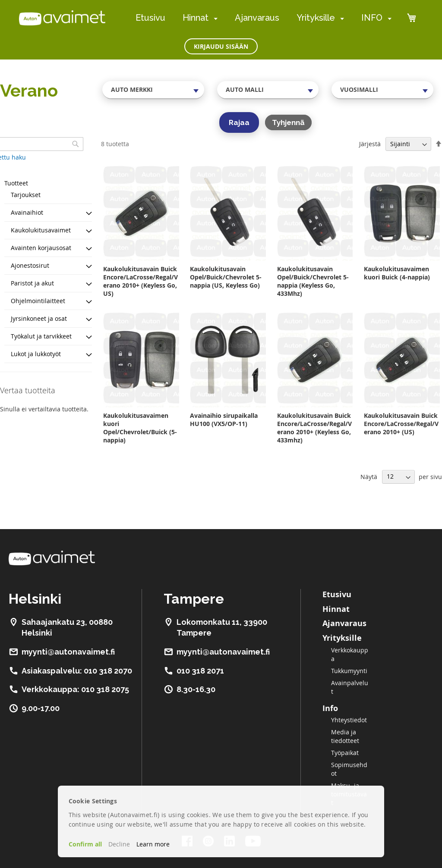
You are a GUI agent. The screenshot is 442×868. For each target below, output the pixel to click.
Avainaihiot (27, 212)
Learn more (153, 844)
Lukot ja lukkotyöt (36, 354)
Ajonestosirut (30, 265)
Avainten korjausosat (41, 248)
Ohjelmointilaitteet (38, 301)
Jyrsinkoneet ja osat (39, 318)
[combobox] (153, 90)
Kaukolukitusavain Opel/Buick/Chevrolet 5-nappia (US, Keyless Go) (226, 277)
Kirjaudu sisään (221, 46)
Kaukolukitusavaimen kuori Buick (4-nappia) (397, 273)
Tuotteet (16, 183)
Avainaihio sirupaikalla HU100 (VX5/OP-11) (224, 420)
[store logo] (62, 18)
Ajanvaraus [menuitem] (257, 18)
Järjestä (370, 144)
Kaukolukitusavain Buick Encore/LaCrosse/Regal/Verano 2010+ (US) (401, 424)
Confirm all (85, 844)
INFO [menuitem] (372, 18)
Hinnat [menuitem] (196, 18)
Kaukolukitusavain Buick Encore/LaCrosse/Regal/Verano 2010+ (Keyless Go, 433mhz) (314, 428)
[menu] (264, 18)
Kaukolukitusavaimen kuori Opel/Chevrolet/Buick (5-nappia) (140, 428)
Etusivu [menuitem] (150, 18)
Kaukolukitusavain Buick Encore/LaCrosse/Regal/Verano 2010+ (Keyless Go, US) (140, 281)
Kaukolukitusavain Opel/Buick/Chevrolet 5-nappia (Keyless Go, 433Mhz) (313, 281)
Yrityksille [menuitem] (316, 18)
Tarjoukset (26, 195)
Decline (119, 844)
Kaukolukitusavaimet (41, 230)
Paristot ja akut (32, 283)
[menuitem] (214, 18)
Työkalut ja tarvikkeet (41, 336)
